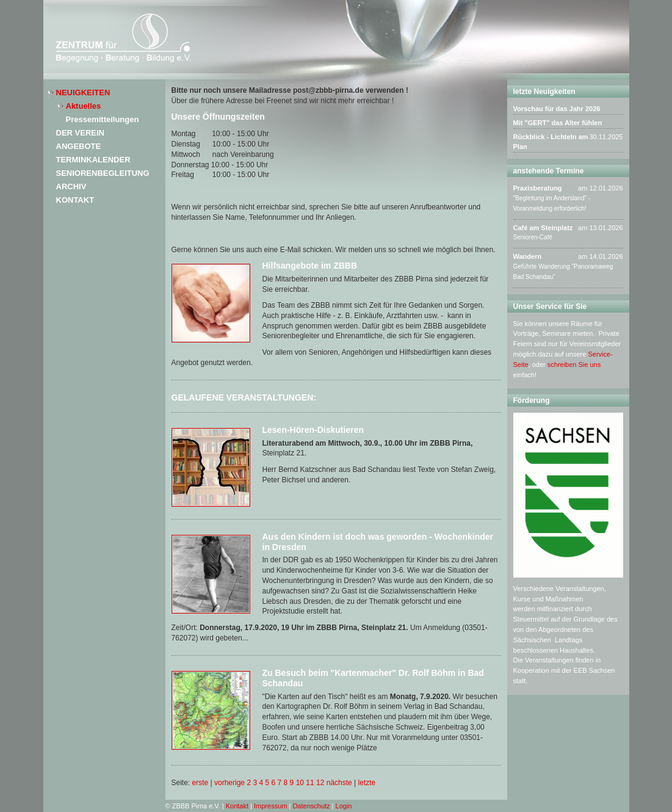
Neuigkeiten (83, 92)
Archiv (71, 187)
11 (310, 783)
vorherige (229, 783)
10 (300, 783)
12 (320, 783)
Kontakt (75, 200)
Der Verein (80, 133)
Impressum (270, 806)
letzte (367, 783)
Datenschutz (311, 806)
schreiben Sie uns (574, 364)
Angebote (79, 146)
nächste (339, 783)
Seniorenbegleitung (103, 173)
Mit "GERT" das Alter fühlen (558, 123)
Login (344, 806)
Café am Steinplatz (543, 228)
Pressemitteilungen (103, 119)
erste (201, 783)
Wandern (528, 256)
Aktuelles (84, 106)
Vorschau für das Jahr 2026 (557, 109)
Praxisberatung (538, 188)
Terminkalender (93, 160)
